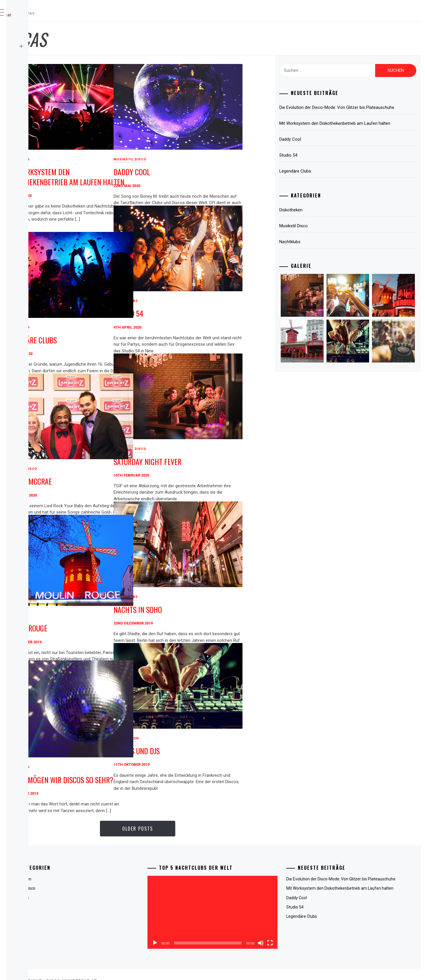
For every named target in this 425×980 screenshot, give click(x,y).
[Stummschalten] (290, 927)
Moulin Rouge (113, 608)
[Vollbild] (299, 927)
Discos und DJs (224, 732)
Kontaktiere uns (40, 59)
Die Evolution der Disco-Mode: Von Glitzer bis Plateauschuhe (353, 111)
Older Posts (196, 829)
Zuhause (31, 34)
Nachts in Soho (225, 591)
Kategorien (53, 46)
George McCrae (115, 462)
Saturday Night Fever (234, 443)
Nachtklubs (213, 282)
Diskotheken (104, 141)
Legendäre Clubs (117, 321)
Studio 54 (215, 295)
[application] (256, 904)
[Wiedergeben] (213, 927)
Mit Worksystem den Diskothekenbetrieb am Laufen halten (140, 163)
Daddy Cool (219, 153)
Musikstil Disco (217, 141)
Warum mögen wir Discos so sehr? (136, 763)
